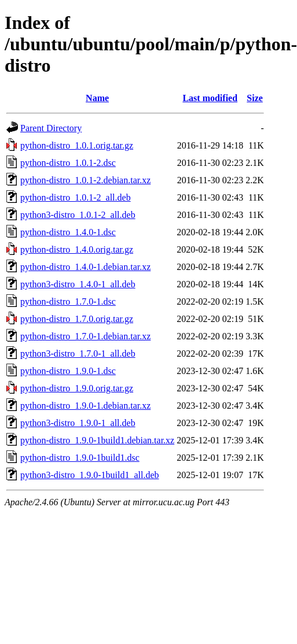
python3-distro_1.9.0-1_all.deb (78, 423)
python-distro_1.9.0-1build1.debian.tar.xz (97, 440)
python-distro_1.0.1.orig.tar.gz (77, 145)
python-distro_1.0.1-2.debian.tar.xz (85, 180)
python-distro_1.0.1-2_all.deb (76, 197)
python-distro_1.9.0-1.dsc (68, 371)
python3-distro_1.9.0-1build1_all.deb (90, 475)
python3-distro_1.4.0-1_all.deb (78, 284)
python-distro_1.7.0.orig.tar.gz (77, 319)
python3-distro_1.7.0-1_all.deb (78, 354)
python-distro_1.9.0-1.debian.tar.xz (85, 406)
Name (97, 98)
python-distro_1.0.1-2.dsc (68, 163)
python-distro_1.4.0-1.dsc (68, 232)
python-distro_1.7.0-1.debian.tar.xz (85, 336)
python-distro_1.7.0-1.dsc (68, 301)
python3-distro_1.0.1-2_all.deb (78, 215)
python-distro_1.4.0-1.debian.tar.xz (85, 267)
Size (255, 98)
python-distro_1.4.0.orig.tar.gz (77, 249)
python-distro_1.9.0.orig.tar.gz (77, 388)
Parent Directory (51, 128)
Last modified (210, 98)
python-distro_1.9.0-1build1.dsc (80, 458)
